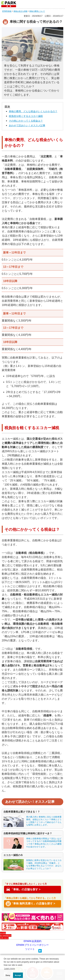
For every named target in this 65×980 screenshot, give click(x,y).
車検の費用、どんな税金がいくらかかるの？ (33, 111)
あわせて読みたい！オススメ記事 (27, 125)
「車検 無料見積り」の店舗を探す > (33, 903)
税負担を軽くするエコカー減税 (26, 116)
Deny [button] (8, 975)
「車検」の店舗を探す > (25, 889)
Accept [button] (18, 975)
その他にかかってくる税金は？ (26, 121)
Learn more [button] (9, 969)
